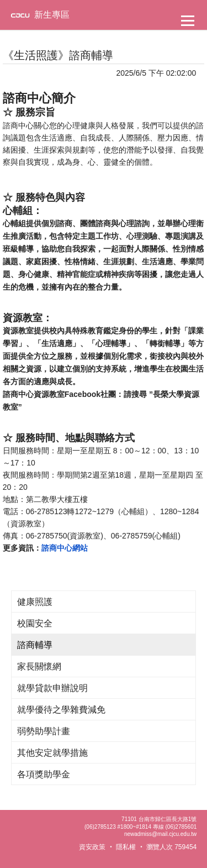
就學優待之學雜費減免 (61, 710)
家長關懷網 (39, 666)
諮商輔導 (35, 645)
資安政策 (92, 847)
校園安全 (35, 623)
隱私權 (126, 847)
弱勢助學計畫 (44, 731)
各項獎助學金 (44, 774)
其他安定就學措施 (52, 753)
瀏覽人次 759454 (171, 847)
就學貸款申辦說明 (52, 688)
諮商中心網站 (65, 548)
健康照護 (35, 602)
